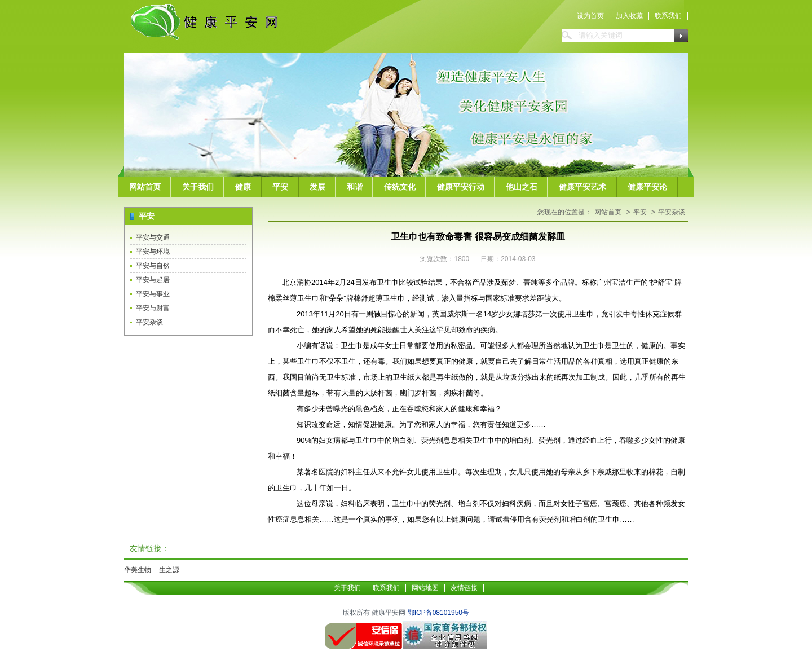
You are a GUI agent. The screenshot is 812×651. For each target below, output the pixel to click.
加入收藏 (629, 16)
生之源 (169, 570)
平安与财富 (153, 308)
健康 (243, 187)
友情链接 (464, 588)
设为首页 (590, 16)
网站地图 (425, 588)
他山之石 (522, 187)
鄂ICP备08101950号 (438, 613)
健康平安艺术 (582, 187)
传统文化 (400, 187)
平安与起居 (153, 280)
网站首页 (145, 187)
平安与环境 (153, 252)
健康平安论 (647, 187)
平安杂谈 (149, 322)
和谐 (355, 187)
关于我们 (198, 187)
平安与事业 (153, 294)
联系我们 (668, 16)
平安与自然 (153, 266)
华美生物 (138, 570)
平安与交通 (153, 237)
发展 (317, 187)
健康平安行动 (461, 187)
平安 (280, 187)
